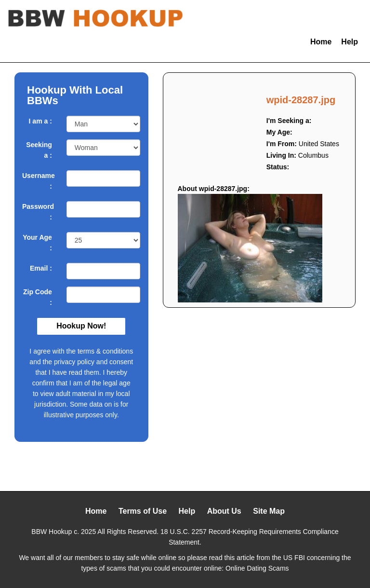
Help (350, 42)
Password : (37, 212)
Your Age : (37, 243)
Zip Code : (38, 297)
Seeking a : (39, 150)
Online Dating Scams (257, 568)
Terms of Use (143, 511)
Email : (41, 268)
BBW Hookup (52, 532)
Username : (37, 181)
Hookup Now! (81, 326)
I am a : (40, 121)
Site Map (269, 511)
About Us (224, 511)
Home (321, 42)
